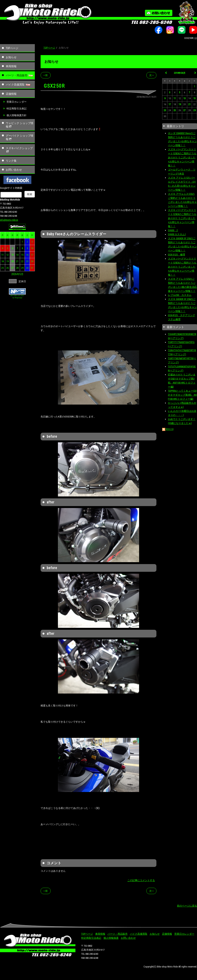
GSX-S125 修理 (177, 255)
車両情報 (11, 66)
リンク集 (11, 161)
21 (17, 261)
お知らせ (11, 57)
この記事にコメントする (141, 880)
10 (32, 248)
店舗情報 (11, 94)
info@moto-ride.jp (9, 220)
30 (27, 268)
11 (3, 255)
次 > (151, 75)
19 (8, 261)
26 (8, 268)
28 (17, 268)
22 (22, 261)
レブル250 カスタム (180, 295)
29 (22, 268)
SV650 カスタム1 (177, 234)
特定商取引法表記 (17, 109)
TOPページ (12, 48)
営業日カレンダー (17, 102)
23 (27, 261)
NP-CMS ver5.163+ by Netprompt (17, 297)
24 (32, 261)
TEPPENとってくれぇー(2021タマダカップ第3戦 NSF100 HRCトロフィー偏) (182, 395)
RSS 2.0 (168, 429)
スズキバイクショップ (19, 150)
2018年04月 (180, 73)
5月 (21, 274)
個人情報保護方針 (17, 115)
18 (3, 261)
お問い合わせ (14, 170)
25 (3, 268)
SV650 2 (173, 230)
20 (13, 261)
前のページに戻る (187, 906)
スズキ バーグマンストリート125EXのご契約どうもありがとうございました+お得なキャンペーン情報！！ (182, 157)
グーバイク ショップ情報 (20, 137)
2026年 (15, 274)
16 (27, 255)
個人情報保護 (111, 938)
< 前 (46, 75)
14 (17, 255)
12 (8, 255)
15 (22, 255)
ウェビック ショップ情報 (20, 125)
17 (32, 255)
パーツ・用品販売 (17, 75)
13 (13, 255)
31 (32, 268)
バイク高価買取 (15, 85)
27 (13, 268)
